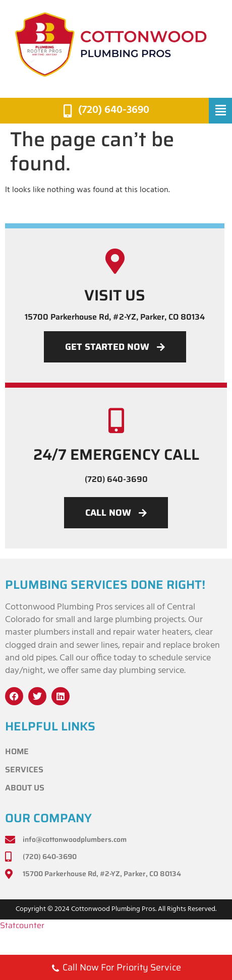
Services (24, 770)
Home (17, 751)
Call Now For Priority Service (116, 969)
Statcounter (22, 925)
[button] (220, 111)
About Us (25, 788)
